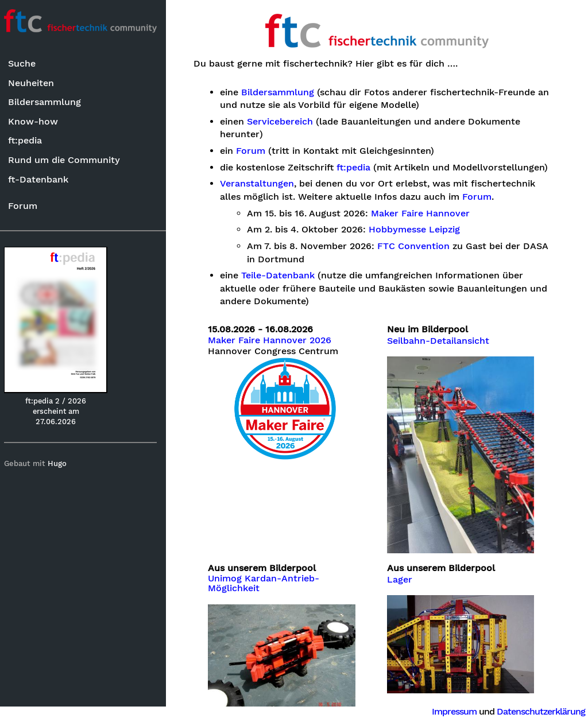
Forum (27, 206)
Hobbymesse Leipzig (421, 230)
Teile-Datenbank (284, 275)
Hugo (62, 464)
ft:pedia (30, 141)
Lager (403, 575)
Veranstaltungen (263, 184)
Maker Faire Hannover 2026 (276, 340)
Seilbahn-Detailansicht (441, 341)
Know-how (38, 121)
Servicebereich (286, 122)
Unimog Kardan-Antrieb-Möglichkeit (270, 579)
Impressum (454, 711)
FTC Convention (420, 246)
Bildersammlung (49, 102)
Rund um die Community (69, 160)
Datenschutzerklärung (541, 711)
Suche (26, 64)
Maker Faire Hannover (427, 214)
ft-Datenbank (43, 179)
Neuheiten (36, 83)
